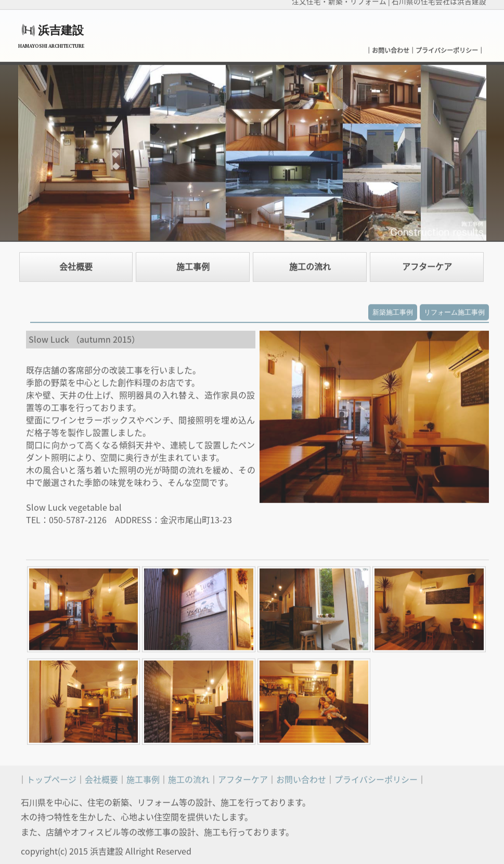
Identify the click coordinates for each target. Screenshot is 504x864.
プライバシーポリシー (447, 47)
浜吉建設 (61, 27)
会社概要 (76, 264)
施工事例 (193, 264)
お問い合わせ (391, 47)
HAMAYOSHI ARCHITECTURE (51, 43)
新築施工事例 (393, 309)
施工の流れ (310, 264)
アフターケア (427, 264)
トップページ (51, 777)
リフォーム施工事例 (454, 309)
